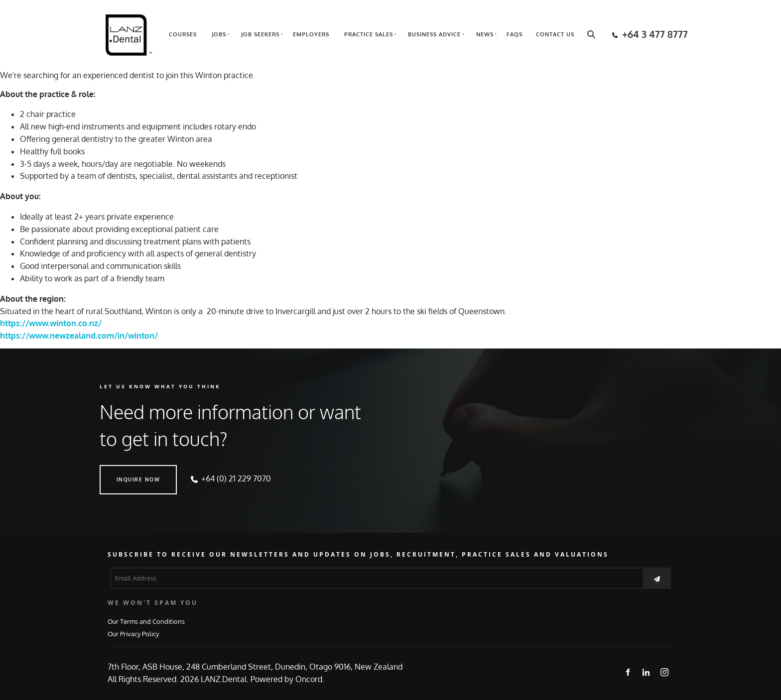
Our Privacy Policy (133, 634)
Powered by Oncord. (287, 679)
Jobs (219, 34)
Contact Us (555, 34)
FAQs (515, 34)
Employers (311, 34)
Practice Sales (369, 34)
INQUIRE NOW (122, 471)
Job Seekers (260, 34)
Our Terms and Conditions (146, 621)
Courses (183, 34)
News (485, 34)
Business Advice (434, 34)
